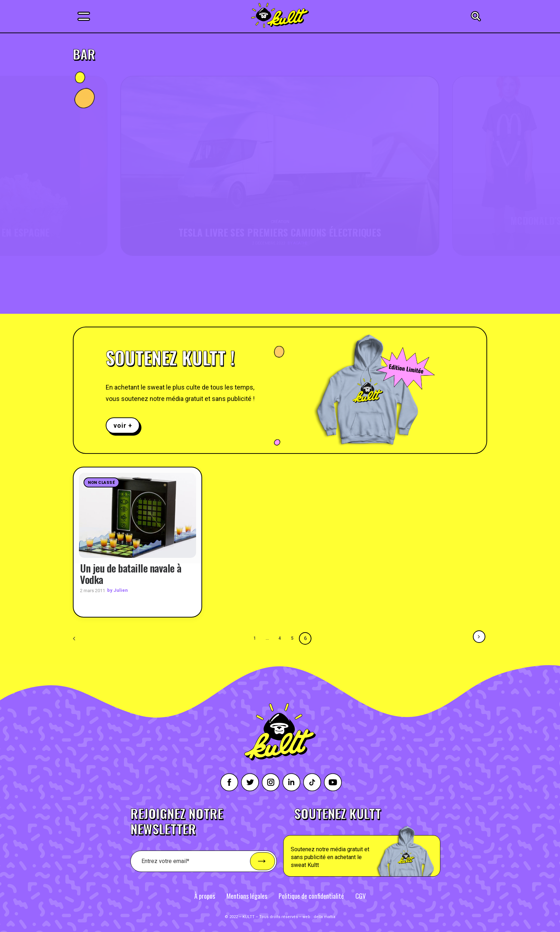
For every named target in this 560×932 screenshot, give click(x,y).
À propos (205, 896)
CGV (361, 896)
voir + (123, 425)
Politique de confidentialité (311, 896)
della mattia (324, 916)
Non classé (101, 483)
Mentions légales (247, 896)
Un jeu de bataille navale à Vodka (131, 573)
